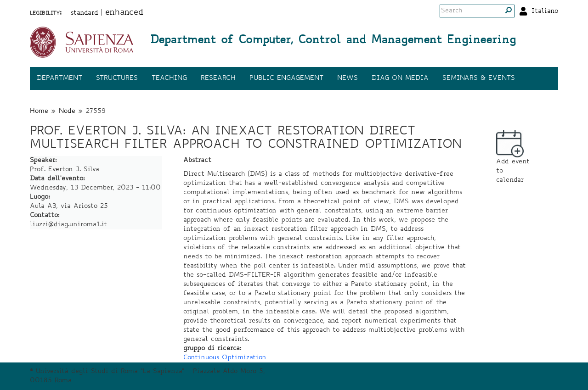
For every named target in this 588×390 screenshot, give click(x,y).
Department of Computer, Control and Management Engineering (333, 41)
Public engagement (286, 78)
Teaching (169, 78)
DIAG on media (400, 78)
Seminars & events (479, 78)
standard (85, 13)
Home (39, 111)
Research (218, 78)
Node (67, 111)
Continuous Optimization (225, 358)
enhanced (124, 13)
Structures (117, 78)
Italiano (545, 11)
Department (59, 78)
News (348, 78)
